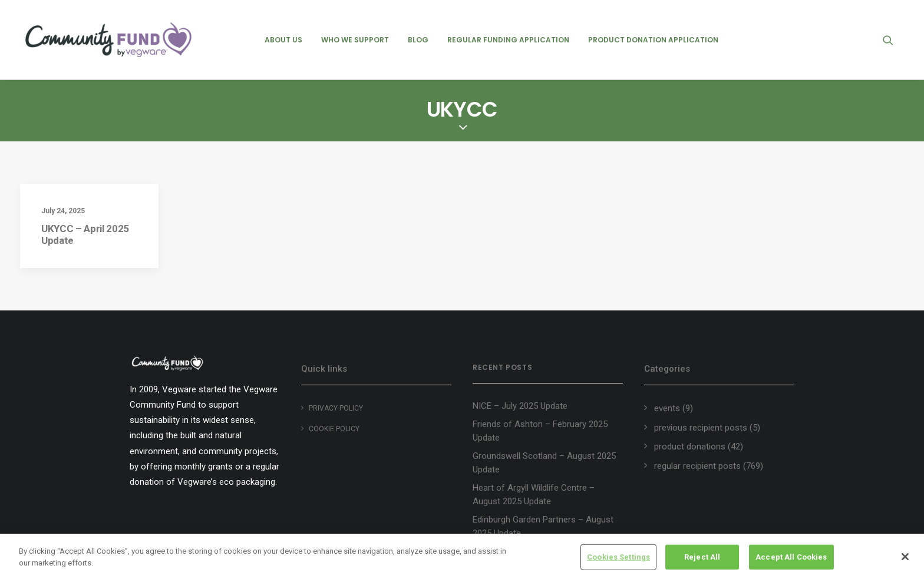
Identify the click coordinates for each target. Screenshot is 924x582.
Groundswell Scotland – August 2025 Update (544, 463)
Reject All (702, 559)
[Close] (905, 559)
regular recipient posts (697, 466)
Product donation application (653, 40)
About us (283, 40)
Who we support (355, 40)
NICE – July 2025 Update (520, 406)
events (667, 408)
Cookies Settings (618, 559)
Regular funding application (508, 40)
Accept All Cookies (791, 559)
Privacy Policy (336, 408)
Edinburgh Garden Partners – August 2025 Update (543, 526)
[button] (893, 40)
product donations (690, 447)
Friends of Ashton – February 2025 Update (540, 431)
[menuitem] (283, 40)
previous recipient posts (701, 428)
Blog (418, 40)
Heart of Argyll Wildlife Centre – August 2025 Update (534, 495)
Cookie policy (334, 429)
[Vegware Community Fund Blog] (108, 40)
